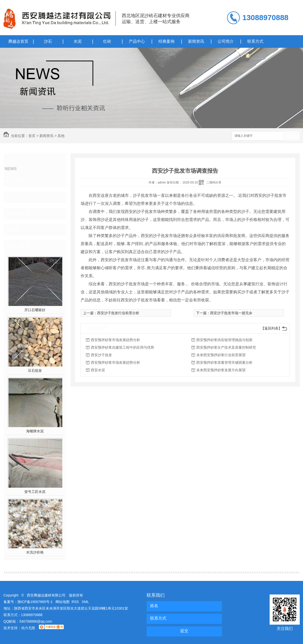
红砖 (107, 41)
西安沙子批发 (101, 355)
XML (85, 602)
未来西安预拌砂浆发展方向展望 (221, 370)
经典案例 (166, 41)
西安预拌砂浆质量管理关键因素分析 (224, 362)
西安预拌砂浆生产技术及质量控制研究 (226, 347)
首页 (32, 136)
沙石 (48, 41)
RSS (76, 602)
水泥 (78, 41)
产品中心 (137, 41)
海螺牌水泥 (35, 431)
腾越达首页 (18, 41)
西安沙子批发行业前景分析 (118, 313)
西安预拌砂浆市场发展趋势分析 (115, 340)
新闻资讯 (196, 41)
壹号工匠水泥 (35, 492)
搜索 (291, 136)
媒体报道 (20, 213)
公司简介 (226, 41)
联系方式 (255, 41)
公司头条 (20, 181)
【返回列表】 (271, 328)
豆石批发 (35, 371)
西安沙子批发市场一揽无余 (231, 313)
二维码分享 (214, 182)
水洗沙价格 (35, 552)
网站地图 (63, 602)
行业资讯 (20, 197)
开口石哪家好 (35, 310)
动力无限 (28, 628)
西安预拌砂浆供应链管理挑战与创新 (224, 340)
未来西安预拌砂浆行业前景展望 (221, 355)
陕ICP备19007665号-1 (35, 602)
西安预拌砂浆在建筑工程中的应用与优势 (123, 347)
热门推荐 (20, 246)
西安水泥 (98, 370)
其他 (61, 136)
